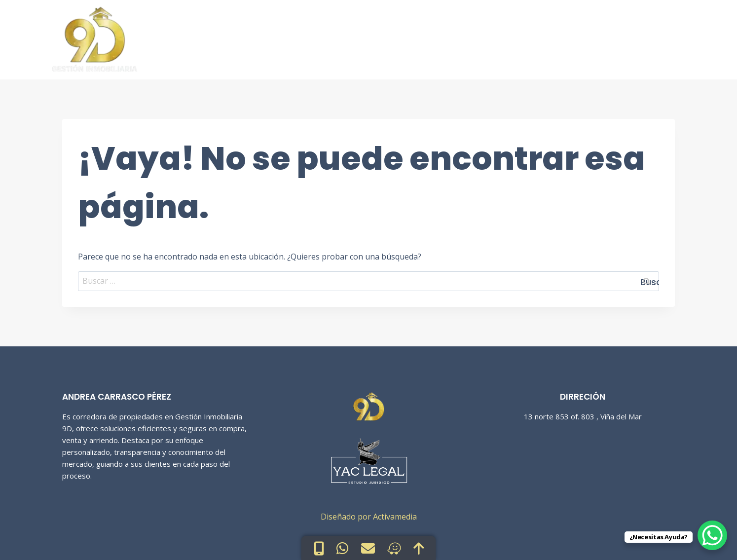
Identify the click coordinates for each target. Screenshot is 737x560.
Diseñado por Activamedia (369, 517)
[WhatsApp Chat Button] (712, 535)
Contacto (645, 37)
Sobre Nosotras (572, 37)
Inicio (428, 37)
